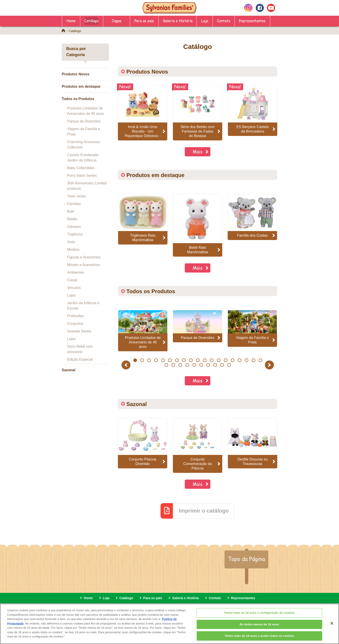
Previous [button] (127, 365)
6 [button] (170, 360)
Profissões (76, 316)
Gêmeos (74, 227)
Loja (205, 21)
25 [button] (201, 365)
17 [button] (246, 360)
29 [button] (229, 365)
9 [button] (191, 360)
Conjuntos (75, 324)
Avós (71, 242)
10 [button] (198, 360)
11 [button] (205, 360)
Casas (72, 280)
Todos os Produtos (78, 99)
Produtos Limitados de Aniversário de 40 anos (86, 111)
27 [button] (215, 365)
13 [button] (219, 360)
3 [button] (149, 360)
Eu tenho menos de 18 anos (259, 630)
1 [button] (135, 360)
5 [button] (163, 360)
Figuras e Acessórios (84, 257)
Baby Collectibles (81, 168)
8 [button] (184, 360)
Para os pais (144, 21)
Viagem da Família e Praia (84, 132)
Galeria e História (178, 21)
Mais (198, 152)
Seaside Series (79, 331)
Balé (71, 211)
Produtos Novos (76, 74)
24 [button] (194, 365)
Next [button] (270, 365)
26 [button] (208, 365)
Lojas (71, 295)
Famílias (74, 204)
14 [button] (226, 360)
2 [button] (142, 360)
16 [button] (239, 360)
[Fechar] (332, 629)
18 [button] (253, 360)
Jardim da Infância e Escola (83, 306)
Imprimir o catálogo (204, 511)
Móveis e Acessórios (84, 265)
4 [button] (156, 360)
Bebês (72, 219)
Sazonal (68, 370)
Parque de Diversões (84, 121)
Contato (224, 21)
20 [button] (166, 365)
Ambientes (76, 272)
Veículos (74, 288)
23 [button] (187, 365)
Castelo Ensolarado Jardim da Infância (83, 158)
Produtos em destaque (81, 86)
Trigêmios (75, 234)
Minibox (73, 250)
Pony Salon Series (82, 176)
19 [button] (260, 360)
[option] (143, 219)
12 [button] (212, 360)
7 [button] (177, 360)
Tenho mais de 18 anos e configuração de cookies (259, 618)
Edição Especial (80, 359)
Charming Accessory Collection (84, 145)
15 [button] (232, 360)
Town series (77, 196)
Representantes (252, 21)
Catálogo (91, 21)
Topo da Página (246, 559)
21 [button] (173, 365)
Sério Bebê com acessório (80, 349)
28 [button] (222, 365)
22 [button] (180, 365)
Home (71, 21)
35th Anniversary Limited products (87, 186)
